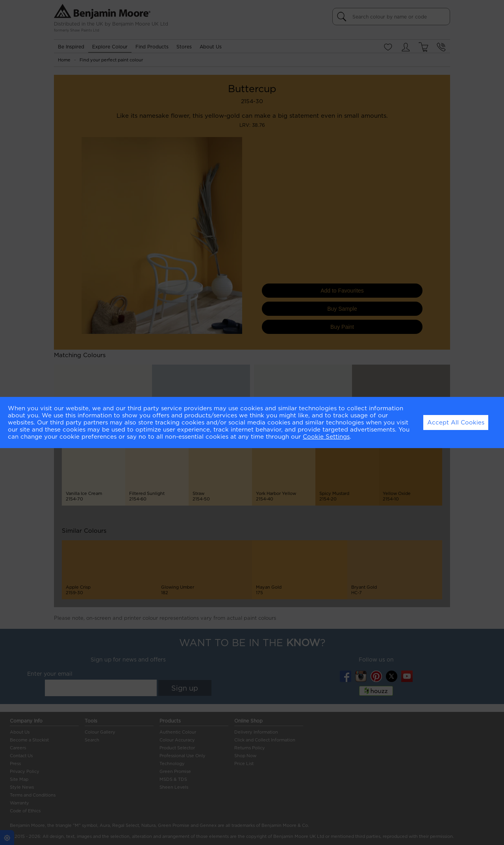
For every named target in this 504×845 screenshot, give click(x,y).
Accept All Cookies (456, 422)
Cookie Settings (326, 437)
